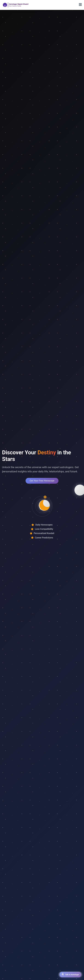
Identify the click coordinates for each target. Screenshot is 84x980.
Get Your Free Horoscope (42, 481)
